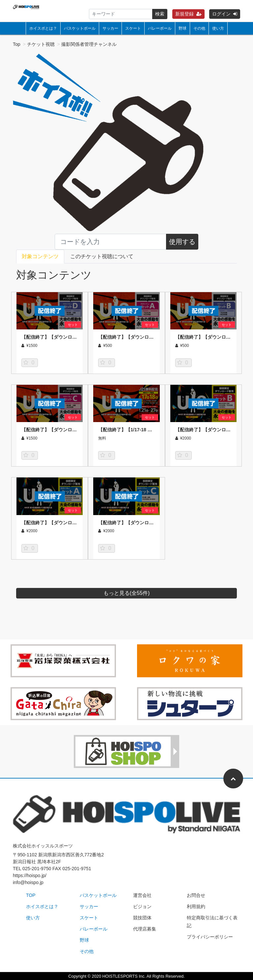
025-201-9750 (37, 869)
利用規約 (196, 906)
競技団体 (142, 918)
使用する (182, 242)
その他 (199, 28)
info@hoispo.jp (28, 882)
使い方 (218, 28)
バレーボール (160, 28)
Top (17, 44)
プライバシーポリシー (210, 937)
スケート (133, 28)
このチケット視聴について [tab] (102, 256)
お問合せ (196, 895)
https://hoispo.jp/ (30, 875)
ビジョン (142, 906)
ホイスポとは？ (43, 28)
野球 (183, 28)
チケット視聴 (41, 44)
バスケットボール (80, 28)
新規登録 (188, 14)
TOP (31, 895)
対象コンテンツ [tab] (40, 256)
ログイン (225, 14)
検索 (160, 14)
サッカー (110, 28)
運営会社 (142, 895)
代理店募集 (145, 929)
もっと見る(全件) (126, 593)
